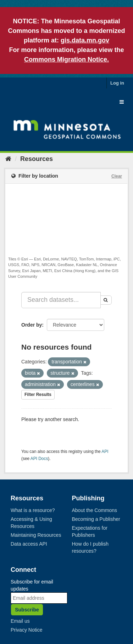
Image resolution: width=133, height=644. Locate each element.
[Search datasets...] (61, 300)
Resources (37, 159)
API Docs (39, 459)
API (105, 452)
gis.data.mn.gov (85, 40)
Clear (117, 176)
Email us (20, 621)
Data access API (29, 544)
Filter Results (38, 395)
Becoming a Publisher (96, 519)
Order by (32, 325)
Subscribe (27, 610)
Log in (117, 83)
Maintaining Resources (36, 535)
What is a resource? (33, 510)
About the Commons (95, 510)
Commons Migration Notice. (66, 59)
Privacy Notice (26, 630)
